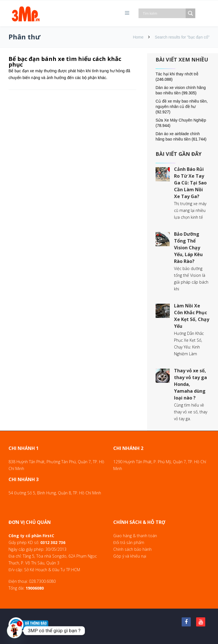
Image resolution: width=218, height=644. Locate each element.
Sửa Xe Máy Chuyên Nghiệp (181, 120)
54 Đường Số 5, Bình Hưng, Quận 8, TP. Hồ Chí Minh (55, 493)
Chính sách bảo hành (132, 549)
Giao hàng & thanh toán (135, 536)
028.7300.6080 (42, 581)
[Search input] (163, 13)
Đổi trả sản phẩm (129, 542)
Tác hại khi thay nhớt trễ (177, 74)
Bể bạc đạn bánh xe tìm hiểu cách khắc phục (65, 62)
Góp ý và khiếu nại (130, 556)
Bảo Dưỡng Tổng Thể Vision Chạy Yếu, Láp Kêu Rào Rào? (188, 248)
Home (138, 37)
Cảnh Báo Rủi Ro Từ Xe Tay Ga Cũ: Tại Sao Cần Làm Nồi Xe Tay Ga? (190, 183)
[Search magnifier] (190, 13)
